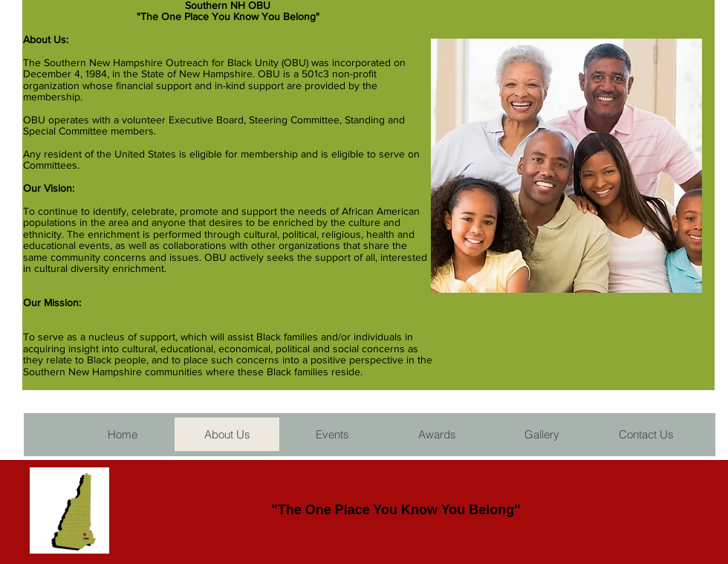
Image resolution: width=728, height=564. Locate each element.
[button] (332, 434)
